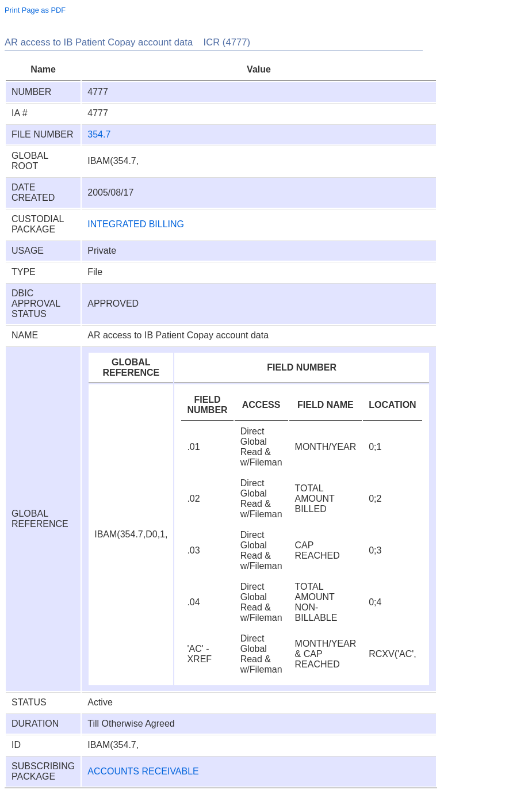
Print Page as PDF (35, 10)
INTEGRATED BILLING (136, 224)
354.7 (99, 134)
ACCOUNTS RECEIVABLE (143, 771)
